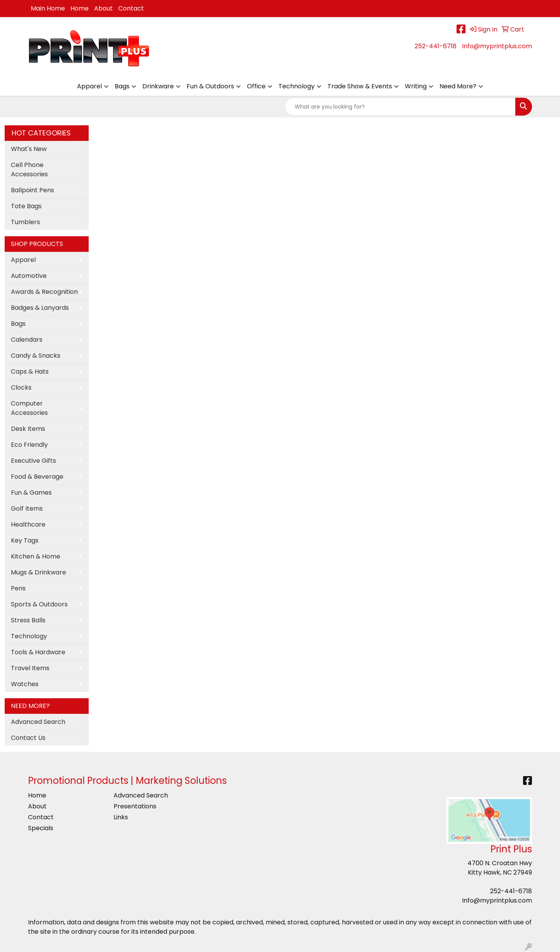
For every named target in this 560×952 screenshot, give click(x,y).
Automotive (29, 276)
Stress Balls (28, 620)
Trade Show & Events (360, 86)
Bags (122, 86)
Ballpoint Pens (32, 190)
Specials (41, 828)
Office (256, 86)
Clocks (21, 387)
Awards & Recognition (44, 292)
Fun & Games (31, 493)
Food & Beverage (37, 477)
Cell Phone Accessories (29, 169)
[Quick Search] (400, 107)
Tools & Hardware (38, 652)
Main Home (48, 8)
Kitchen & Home (36, 556)
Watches (25, 684)
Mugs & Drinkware (38, 572)
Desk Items (28, 429)
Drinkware (158, 86)
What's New (29, 149)
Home (80, 8)
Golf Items (27, 508)
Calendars (27, 340)
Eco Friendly (29, 445)
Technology (297, 86)
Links (121, 817)
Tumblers (25, 222)
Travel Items (30, 668)
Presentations (135, 806)
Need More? (458, 86)
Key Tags (25, 540)
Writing (416, 86)
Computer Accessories (29, 408)
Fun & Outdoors (210, 86)
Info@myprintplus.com (497, 46)
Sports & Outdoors (39, 604)
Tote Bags (26, 206)
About (103, 8)
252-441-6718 (436, 46)
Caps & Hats (30, 371)
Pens (18, 588)
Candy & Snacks (36, 356)
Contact (131, 8)
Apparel (89, 86)
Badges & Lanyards (40, 308)
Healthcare (28, 524)
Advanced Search (38, 722)
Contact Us (28, 738)
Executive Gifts (33, 461)
